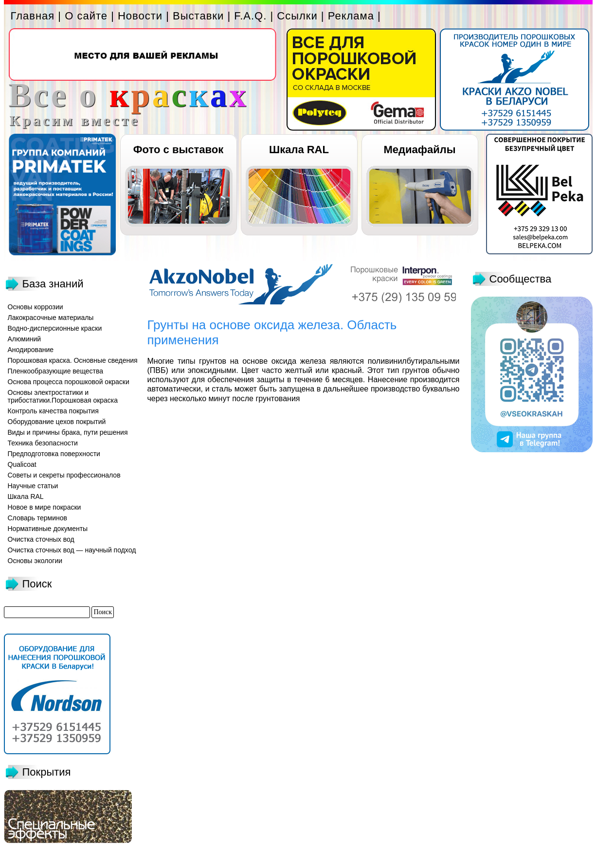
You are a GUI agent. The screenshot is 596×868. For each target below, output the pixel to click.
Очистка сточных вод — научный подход (72, 550)
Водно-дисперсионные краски (55, 328)
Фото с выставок (178, 150)
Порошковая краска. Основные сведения (73, 360)
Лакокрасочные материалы (51, 318)
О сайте (86, 16)
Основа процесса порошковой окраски (69, 382)
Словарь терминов (38, 518)
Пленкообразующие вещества (56, 371)
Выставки (198, 16)
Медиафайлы (419, 150)
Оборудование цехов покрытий (57, 422)
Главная (33, 16)
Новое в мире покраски (45, 507)
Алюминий (25, 339)
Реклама (351, 16)
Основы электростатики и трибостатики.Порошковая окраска (63, 396)
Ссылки (297, 16)
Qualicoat (22, 464)
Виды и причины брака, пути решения (68, 432)
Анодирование (31, 350)
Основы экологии (35, 561)
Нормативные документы (48, 529)
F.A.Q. (250, 16)
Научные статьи (33, 486)
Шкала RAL (299, 150)
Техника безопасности (43, 443)
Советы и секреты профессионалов (64, 475)
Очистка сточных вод (41, 539)
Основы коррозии (36, 307)
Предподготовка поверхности (54, 454)
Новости (140, 16)
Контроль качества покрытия (53, 411)
